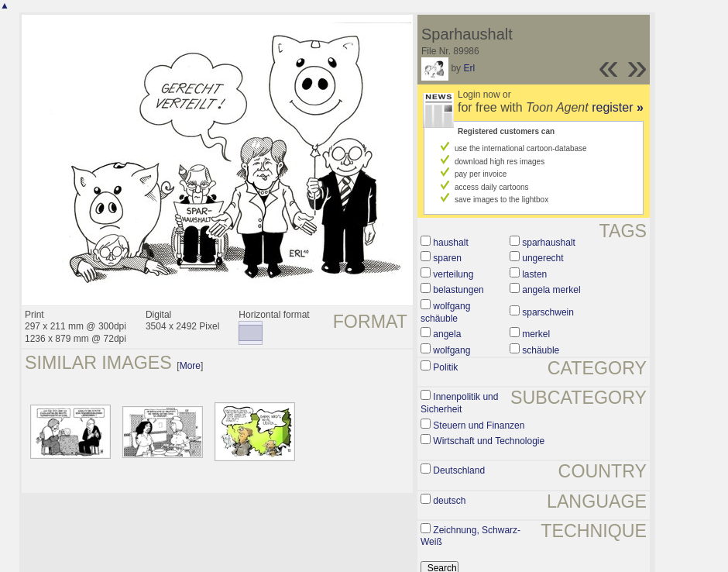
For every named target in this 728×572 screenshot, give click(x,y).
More (190, 366)
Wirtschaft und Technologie (489, 441)
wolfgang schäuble (445, 312)
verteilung (453, 274)
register (618, 107)
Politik (445, 367)
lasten (534, 274)
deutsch (449, 501)
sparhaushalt (549, 243)
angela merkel (551, 290)
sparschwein (548, 312)
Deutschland (459, 470)
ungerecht (543, 258)
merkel (536, 334)
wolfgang (452, 350)
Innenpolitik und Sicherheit (459, 403)
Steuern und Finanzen (479, 426)
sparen (447, 258)
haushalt (450, 243)
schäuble (541, 350)
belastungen (458, 290)
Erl (469, 68)
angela (447, 334)
